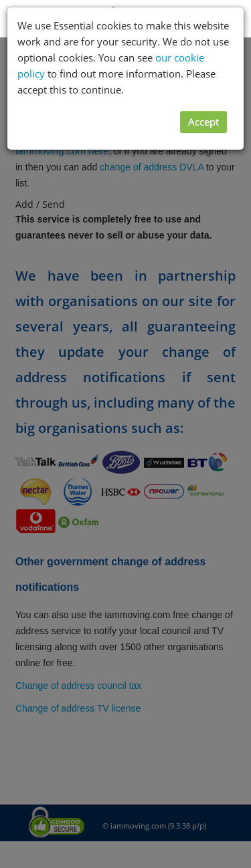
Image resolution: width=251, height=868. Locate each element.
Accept (203, 122)
